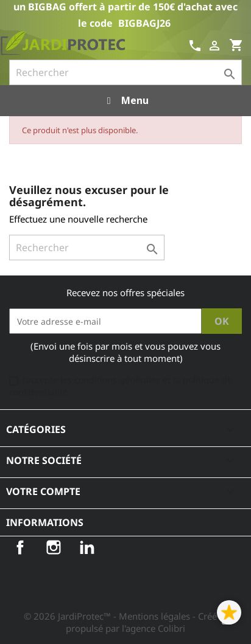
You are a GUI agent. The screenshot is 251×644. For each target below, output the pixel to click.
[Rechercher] (125, 72)
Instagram (54, 547)
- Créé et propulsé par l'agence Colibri (147, 622)
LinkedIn (87, 547)
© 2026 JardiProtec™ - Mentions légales (108, 616)
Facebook (20, 547)
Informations (45, 522)
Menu (125, 100)
